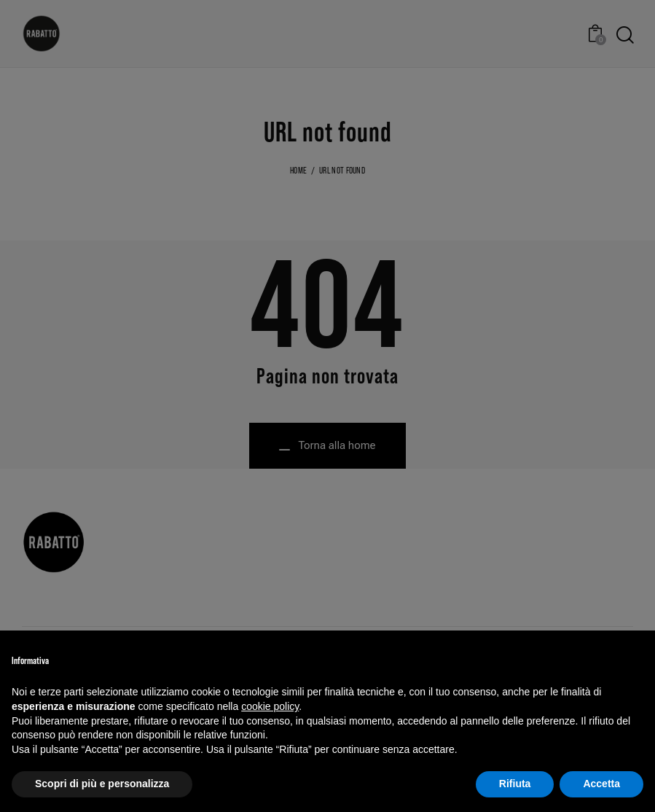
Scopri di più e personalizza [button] (102, 784)
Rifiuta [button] (515, 784)
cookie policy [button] (270, 706)
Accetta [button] (601, 784)
